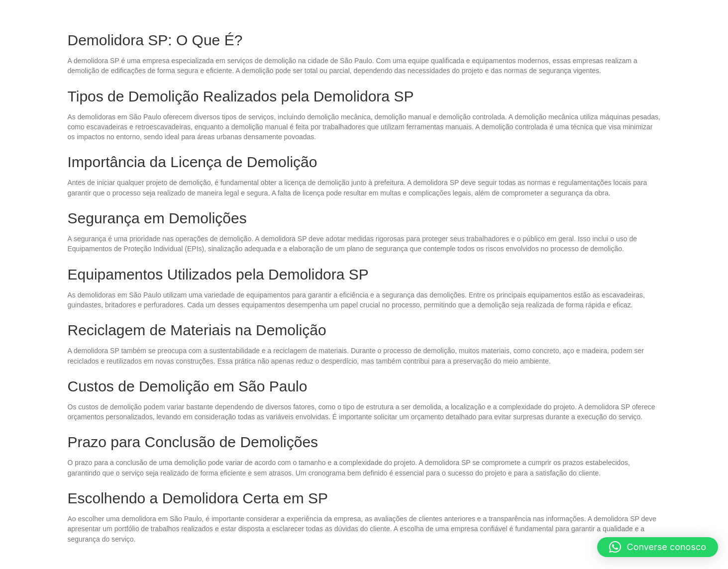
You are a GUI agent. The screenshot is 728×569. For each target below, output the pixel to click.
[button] (658, 547)
